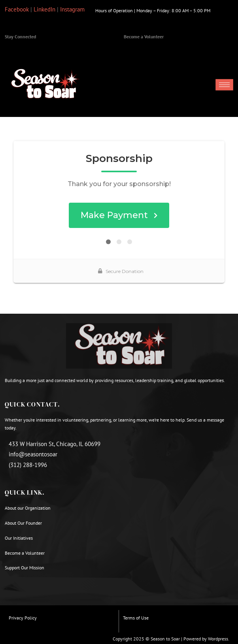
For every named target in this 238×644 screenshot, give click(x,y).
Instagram (72, 9)
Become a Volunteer (144, 37)
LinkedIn (44, 9)
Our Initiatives (19, 538)
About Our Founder (23, 523)
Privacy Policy (23, 618)
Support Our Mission (25, 568)
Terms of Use (136, 618)
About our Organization (28, 508)
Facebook (17, 9)
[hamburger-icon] (224, 85)
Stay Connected (20, 37)
